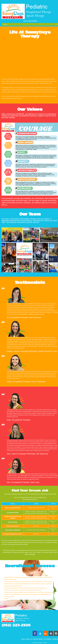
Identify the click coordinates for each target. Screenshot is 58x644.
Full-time (53, 526)
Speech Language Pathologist (13, 508)
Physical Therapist (13, 522)
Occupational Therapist (13, 512)
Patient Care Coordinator (13, 526)
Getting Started (38, 639)
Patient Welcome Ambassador (13, 530)
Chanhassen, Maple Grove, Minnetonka (36, 530)
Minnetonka (36, 526)
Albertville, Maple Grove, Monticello (36, 508)
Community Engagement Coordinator (13, 534)
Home (23, 639)
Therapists (47, 639)
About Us (29, 639)
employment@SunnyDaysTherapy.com (19, 542)
